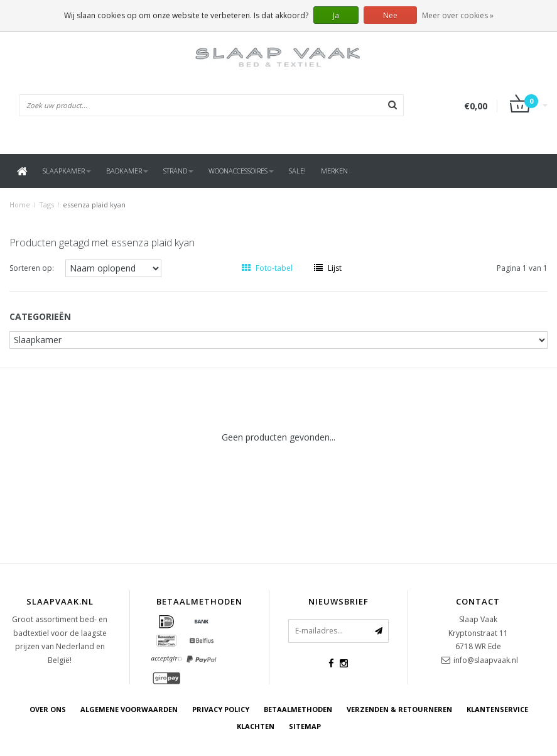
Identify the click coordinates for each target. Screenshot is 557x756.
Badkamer (127, 171)
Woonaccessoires (241, 171)
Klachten (256, 726)
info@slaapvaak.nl (486, 660)
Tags (46, 205)
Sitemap (305, 726)
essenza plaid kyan (94, 205)
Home (20, 205)
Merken (334, 171)
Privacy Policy (221, 709)
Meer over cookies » (458, 15)
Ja (336, 15)
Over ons (48, 709)
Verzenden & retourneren (399, 709)
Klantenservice (497, 709)
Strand (178, 171)
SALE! (297, 171)
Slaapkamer (67, 171)
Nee (390, 15)
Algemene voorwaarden (129, 709)
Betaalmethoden (298, 709)
